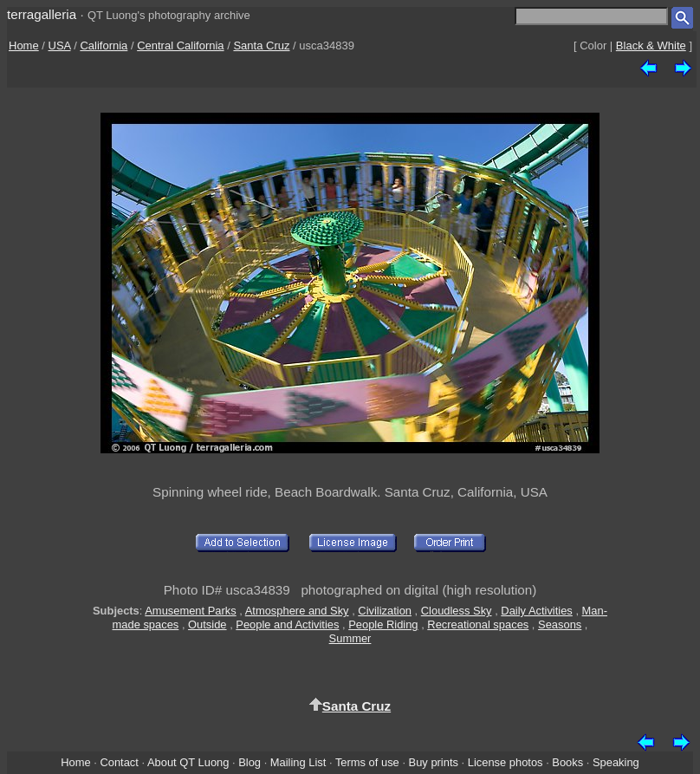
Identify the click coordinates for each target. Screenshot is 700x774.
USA (60, 46)
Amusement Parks (190, 611)
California (104, 46)
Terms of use (367, 762)
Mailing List (298, 762)
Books (567, 762)
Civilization (385, 611)
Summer (350, 638)
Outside (207, 624)
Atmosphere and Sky (297, 611)
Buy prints (434, 762)
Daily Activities (536, 611)
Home (24, 46)
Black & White (651, 46)
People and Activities (287, 624)
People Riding (383, 624)
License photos (506, 762)
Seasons (560, 624)
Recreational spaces (478, 624)
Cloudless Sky (457, 611)
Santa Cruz (261, 46)
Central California (180, 46)
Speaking (616, 762)
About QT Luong (188, 762)
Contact (119, 762)
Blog (250, 762)
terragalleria (42, 14)
